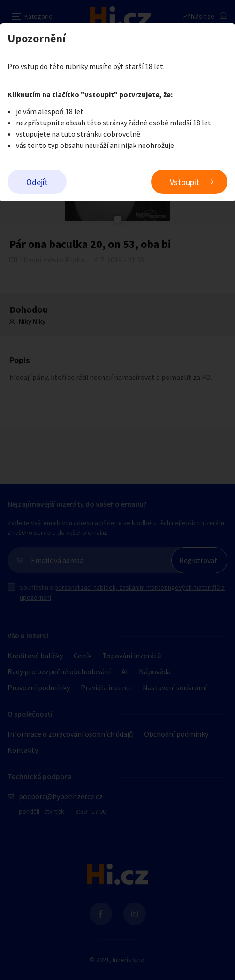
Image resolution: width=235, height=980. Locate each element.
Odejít (37, 182)
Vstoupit (185, 182)
